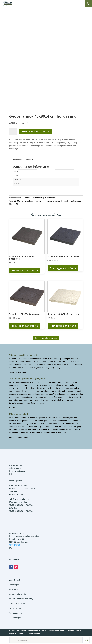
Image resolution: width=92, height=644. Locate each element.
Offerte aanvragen (17, 468)
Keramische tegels (39, 198)
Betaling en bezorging (18, 471)
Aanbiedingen (15, 618)
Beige (16, 175)
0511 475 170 (15, 545)
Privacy (12, 474)
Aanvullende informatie (23, 160)
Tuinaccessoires (16, 613)
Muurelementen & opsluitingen (22, 599)
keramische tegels (62, 201)
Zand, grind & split (17, 603)
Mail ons (13, 548)
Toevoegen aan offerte (36, 131)
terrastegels (78, 201)
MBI (16, 204)
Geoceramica (25, 198)
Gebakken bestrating (18, 594)
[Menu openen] (4, 640)
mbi (71, 201)
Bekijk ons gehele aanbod (46, 338)
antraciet (25, 201)
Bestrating (14, 589)
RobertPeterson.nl (71, 631)
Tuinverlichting (16, 608)
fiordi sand (39, 201)
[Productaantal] (13, 131)
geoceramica (49, 201)
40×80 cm (18, 183)
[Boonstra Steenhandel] (7, 4)
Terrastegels (52, 198)
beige (31, 201)
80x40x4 (17, 201)
